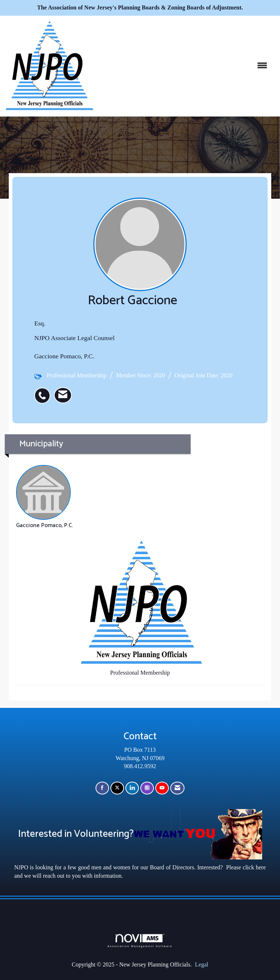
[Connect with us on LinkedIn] (132, 788)
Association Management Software (140, 941)
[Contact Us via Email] (177, 788)
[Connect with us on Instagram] (147, 788)
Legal (202, 964)
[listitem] (44, 392)
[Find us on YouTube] (162, 788)
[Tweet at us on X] (117, 788)
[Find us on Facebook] (102, 788)
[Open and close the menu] (184, 66)
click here (254, 867)
